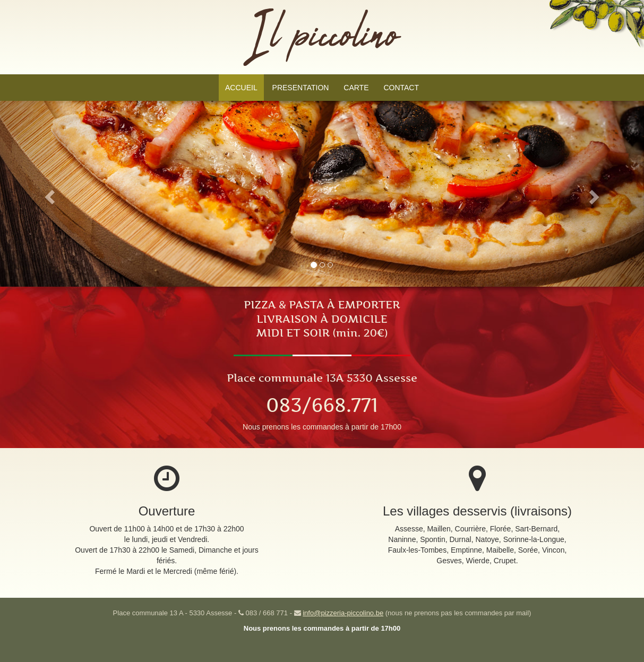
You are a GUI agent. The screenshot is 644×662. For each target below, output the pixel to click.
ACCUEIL (241, 88)
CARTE (356, 88)
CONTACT (401, 88)
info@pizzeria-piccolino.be (343, 613)
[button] (48, 194)
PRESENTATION (301, 88)
